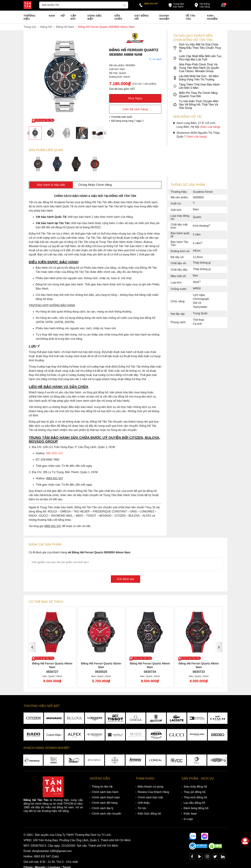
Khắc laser (190, 814)
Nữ (63, 16)
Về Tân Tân (190, 17)
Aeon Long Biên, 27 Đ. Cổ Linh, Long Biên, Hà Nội (196, 125)
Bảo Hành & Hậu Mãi (51, 185)
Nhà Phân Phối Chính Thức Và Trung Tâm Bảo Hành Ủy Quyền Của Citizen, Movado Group (196, 68)
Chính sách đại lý (102, 808)
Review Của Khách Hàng (153, 792)
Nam (52, 16)
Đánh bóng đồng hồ (196, 808)
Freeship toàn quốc (122, 117)
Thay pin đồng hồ (194, 792)
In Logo (188, 819)
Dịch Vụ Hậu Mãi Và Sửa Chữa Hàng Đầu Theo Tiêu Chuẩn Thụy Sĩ (197, 48)
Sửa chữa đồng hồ (195, 787)
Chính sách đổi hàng (105, 803)
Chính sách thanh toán (106, 797)
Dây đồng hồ (142, 17)
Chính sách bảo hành (105, 792)
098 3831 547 (55, 453)
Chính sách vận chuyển (106, 814)
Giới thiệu (144, 803)
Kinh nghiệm (212, 17)
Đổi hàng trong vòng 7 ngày (128, 121)
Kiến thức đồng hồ (149, 814)
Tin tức (142, 808)
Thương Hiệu (29, 17)
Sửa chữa (118, 17)
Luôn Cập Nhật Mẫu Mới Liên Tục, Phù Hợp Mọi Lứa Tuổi (197, 58)
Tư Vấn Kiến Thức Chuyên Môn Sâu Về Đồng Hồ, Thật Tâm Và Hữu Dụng (196, 105)
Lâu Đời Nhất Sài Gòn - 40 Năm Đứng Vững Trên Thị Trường (196, 78)
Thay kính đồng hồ (195, 797)
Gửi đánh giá (125, 579)
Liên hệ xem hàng (135, 109)
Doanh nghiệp (164, 17)
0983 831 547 (151, 4)
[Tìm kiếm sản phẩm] (84, 5)
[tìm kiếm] (124, 5)
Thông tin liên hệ (102, 787)
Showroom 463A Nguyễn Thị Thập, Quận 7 (197, 135)
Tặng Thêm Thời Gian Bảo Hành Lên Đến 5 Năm (196, 86)
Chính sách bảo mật (150, 797)
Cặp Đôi (73, 17)
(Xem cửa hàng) (210, 127)
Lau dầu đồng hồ (194, 803)
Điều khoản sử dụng (151, 787)
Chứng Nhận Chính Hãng (95, 185)
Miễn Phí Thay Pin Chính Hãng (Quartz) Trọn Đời (195, 95)
